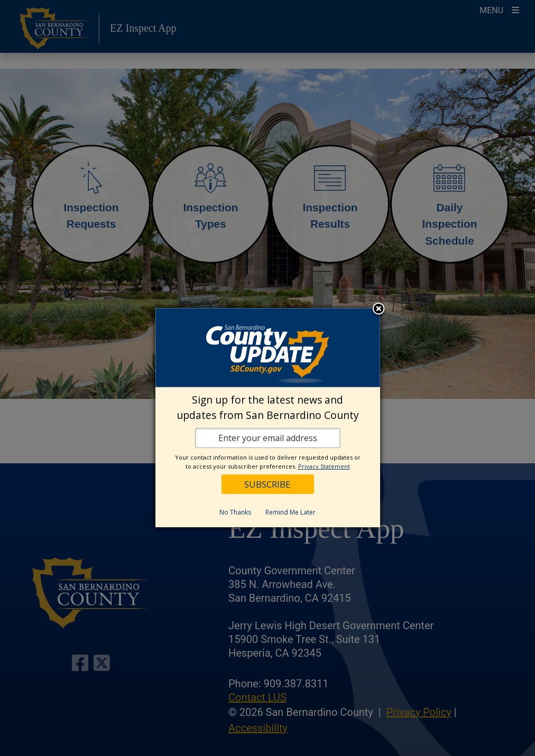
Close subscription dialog (379, 310)
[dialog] (268, 418)
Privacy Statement (324, 466)
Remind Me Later (290, 512)
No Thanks (235, 512)
